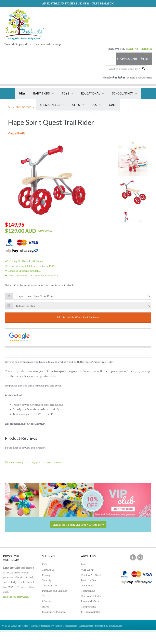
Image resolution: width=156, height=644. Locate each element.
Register (131, 638)
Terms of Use (49, 586)
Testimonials (88, 591)
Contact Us (48, 570)
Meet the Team (90, 580)
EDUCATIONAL (93, 93)
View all (17, 133)
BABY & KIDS (43, 93)
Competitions (88, 607)
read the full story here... (17, 597)
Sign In (146, 638)
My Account (113, 638)
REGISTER (145, 49)
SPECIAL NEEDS (52, 105)
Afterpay (47, 601)
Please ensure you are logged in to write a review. (35, 462)
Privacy (46, 575)
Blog (84, 564)
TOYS (67, 93)
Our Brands (87, 586)
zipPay (46, 607)
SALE (113, 105)
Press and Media (90, 601)
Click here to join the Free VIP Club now (78, 525)
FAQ (44, 564)
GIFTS (78, 105)
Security (47, 580)
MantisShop (116, 626)
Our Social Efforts (91, 596)
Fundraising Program (54, 612)
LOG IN (132, 49)
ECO (96, 105)
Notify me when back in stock (78, 317)
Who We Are (88, 570)
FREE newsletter (91, 612)
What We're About (91, 575)
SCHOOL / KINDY (124, 93)
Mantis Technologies (66, 626)
